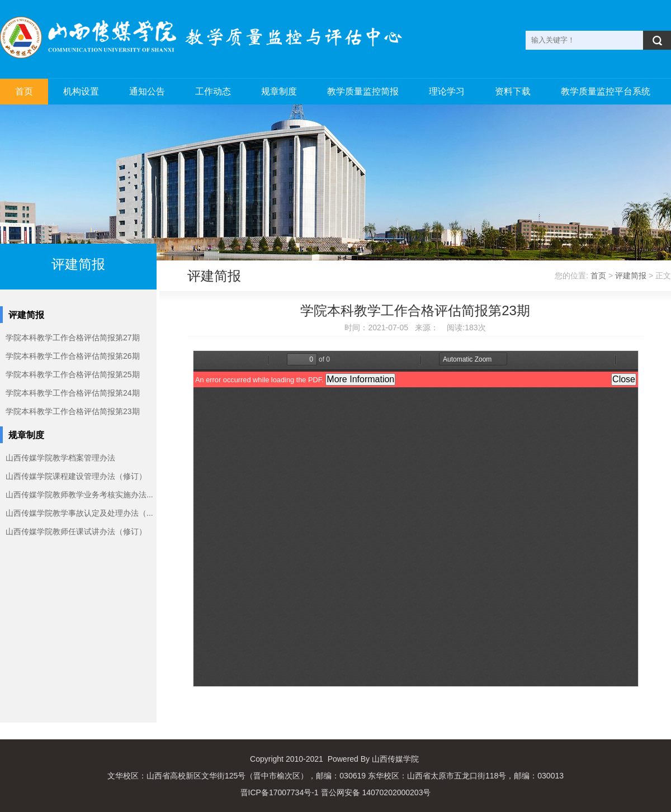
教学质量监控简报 (363, 91)
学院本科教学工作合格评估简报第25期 (73, 374)
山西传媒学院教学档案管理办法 (60, 458)
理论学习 (447, 91)
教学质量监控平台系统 (606, 91)
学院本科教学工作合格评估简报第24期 (73, 393)
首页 (24, 91)
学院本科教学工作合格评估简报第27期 (73, 338)
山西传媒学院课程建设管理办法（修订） (76, 476)
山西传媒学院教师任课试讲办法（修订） (76, 531)
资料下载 (513, 91)
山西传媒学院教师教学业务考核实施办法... (79, 495)
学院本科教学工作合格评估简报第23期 (73, 411)
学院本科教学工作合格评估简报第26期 (73, 356)
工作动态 (213, 91)
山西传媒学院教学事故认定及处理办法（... (79, 513)
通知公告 (147, 91)
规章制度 (279, 91)
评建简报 (631, 276)
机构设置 (81, 91)
